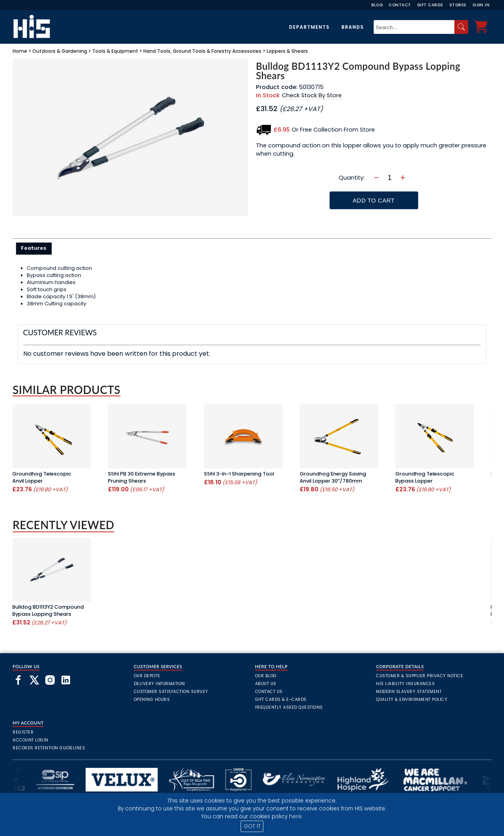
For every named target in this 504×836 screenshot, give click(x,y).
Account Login (31, 740)
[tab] (34, 249)
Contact (400, 5)
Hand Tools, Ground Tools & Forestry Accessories (202, 51)
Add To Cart (374, 200)
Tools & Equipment (115, 51)
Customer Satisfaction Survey (171, 692)
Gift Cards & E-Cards (281, 699)
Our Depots (147, 676)
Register (23, 732)
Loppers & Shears (287, 51)
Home (20, 51)
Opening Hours (152, 699)
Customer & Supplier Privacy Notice (420, 676)
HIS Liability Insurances (405, 684)
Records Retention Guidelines (49, 748)
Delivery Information (159, 684)
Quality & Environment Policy (412, 699)
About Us (266, 684)
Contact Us (269, 692)
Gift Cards (430, 5)
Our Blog (266, 676)
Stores (458, 5)
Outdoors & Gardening (60, 51)
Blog (377, 5)
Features (34, 248)
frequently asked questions (289, 707)
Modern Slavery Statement (409, 692)
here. (296, 816)
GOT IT (252, 826)
